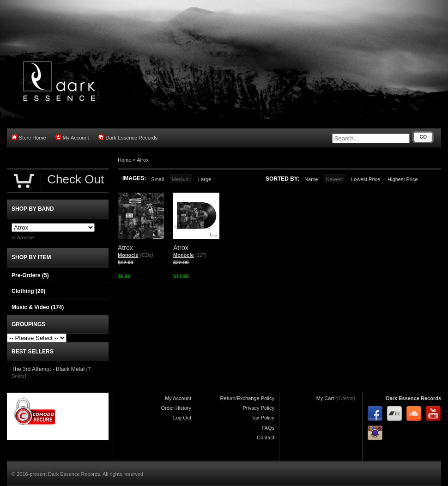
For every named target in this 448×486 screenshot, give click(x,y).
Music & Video (38, 307)
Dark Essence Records (128, 137)
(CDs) (147, 255)
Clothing (28, 291)
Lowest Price (366, 179)
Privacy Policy (259, 408)
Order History (176, 408)
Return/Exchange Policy (247, 398)
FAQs (268, 428)
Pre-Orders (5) (30, 275)
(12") (201, 255)
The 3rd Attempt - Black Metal (48, 369)
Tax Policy (263, 418)
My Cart (325, 398)
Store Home (29, 137)
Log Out (182, 418)
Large (205, 179)
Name (311, 179)
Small (157, 179)
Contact (266, 437)
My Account (72, 137)
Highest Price (403, 179)
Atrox (143, 160)
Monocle (128, 255)
